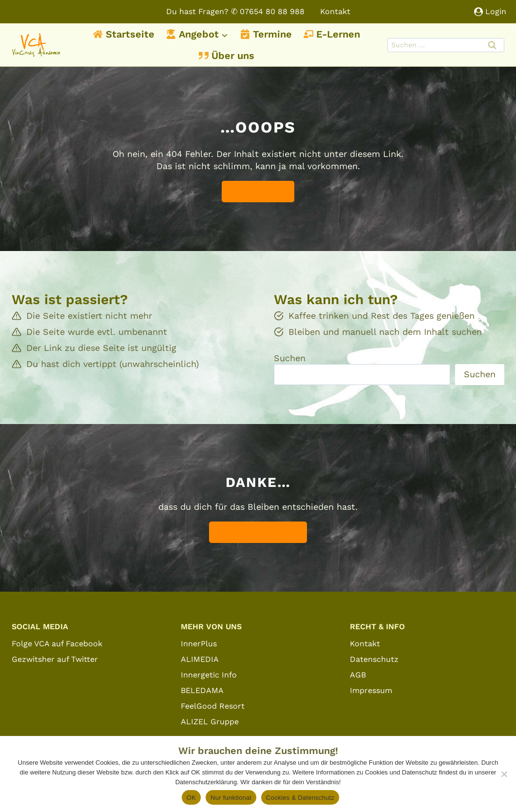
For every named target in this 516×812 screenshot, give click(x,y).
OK (191, 798)
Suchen (290, 358)
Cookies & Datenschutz (300, 798)
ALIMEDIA (200, 659)
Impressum (371, 690)
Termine (266, 34)
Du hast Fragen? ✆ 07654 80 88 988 (235, 11)
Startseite (124, 34)
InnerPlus (199, 644)
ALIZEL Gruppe (210, 722)
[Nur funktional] (504, 774)
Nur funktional (231, 798)
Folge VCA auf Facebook (57, 644)
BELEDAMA (202, 690)
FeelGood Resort (213, 706)
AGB (358, 675)
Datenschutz (374, 659)
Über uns (227, 56)
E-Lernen (332, 34)
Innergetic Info (209, 675)
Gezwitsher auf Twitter (55, 659)
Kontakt (335, 11)
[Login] (490, 11)
